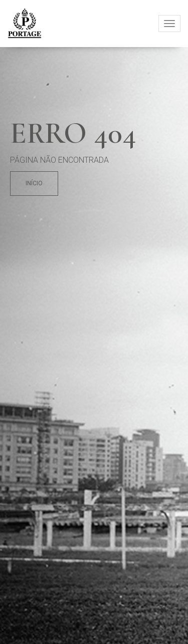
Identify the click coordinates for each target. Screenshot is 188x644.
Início (34, 183)
